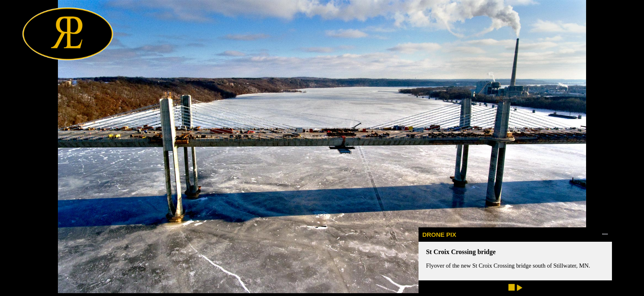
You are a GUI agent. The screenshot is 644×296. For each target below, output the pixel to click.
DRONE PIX (439, 235)
